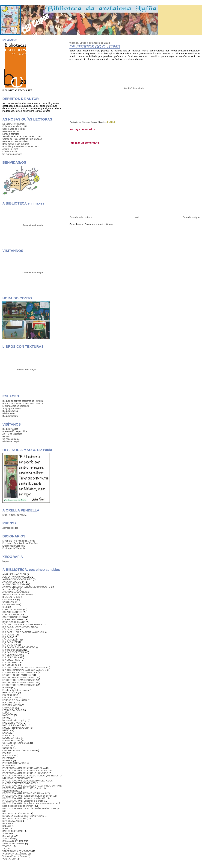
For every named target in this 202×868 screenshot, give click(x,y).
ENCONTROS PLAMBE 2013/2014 (20, 683)
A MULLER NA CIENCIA (14, 574)
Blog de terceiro (10, 416)
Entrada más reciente (81, 217)
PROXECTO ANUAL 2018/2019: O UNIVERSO (25, 773)
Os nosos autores (11, 439)
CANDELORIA (9, 599)
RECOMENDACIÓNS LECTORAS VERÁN (23, 816)
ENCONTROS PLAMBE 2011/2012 (20, 680)
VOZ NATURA (9, 859)
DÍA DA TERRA (10, 645)
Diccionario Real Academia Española (20, 543)
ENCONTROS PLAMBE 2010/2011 (20, 677)
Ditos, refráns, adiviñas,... (15, 515)
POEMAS (7, 758)
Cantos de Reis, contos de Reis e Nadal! (22, 139)
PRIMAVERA (9, 766)
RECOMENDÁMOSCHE (14, 818)
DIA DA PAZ (8, 635)
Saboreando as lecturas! (14, 129)
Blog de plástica (10, 411)
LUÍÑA (6, 713)
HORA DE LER (10, 703)
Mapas (6, 561)
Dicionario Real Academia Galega (19, 541)
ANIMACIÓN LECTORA (14, 584)
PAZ (4, 753)
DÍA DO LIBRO (10, 665)
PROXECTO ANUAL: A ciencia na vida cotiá (24, 798)
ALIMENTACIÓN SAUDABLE (17, 577)
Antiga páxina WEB (12, 408)
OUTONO (111, 122)
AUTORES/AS (9, 589)
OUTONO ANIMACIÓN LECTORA (19, 750)
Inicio (137, 217)
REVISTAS (8, 823)
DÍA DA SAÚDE (10, 642)
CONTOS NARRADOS (13, 617)
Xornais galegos (10, 528)
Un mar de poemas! (12, 154)
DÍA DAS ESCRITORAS (14, 652)
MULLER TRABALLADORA (16, 728)
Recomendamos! (11, 131)
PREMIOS (7, 761)
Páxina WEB (9, 413)
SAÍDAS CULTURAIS (13, 831)
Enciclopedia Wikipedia (14, 548)
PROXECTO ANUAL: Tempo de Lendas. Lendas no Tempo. (31, 808)
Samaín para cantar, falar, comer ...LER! (22, 136)
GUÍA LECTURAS (11, 698)
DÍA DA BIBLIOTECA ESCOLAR (18, 627)
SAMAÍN (7, 834)
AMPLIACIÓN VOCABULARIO (17, 579)
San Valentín (9, 836)
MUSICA (7, 730)
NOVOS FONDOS (11, 740)
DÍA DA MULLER (11, 630)
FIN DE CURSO (10, 695)
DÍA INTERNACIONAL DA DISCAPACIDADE (24, 670)
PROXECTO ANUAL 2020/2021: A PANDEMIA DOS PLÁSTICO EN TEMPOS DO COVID (28, 782)
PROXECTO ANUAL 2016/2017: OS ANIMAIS (25, 771)
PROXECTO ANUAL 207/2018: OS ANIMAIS (24, 793)
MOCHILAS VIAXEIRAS (14, 725)
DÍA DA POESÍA (10, 640)
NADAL (6, 733)
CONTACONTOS (11, 615)
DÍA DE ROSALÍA (11, 657)
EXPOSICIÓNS (10, 693)
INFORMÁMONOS (12, 705)
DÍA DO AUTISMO (11, 660)
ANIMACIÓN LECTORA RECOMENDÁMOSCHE (26, 587)
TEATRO (7, 846)
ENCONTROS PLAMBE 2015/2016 (20, 685)
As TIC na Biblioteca (12, 434)
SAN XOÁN (8, 839)
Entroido (6, 688)
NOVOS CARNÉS (11, 738)
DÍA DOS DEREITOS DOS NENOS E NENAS (25, 667)
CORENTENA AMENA (13, 620)
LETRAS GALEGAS (12, 710)
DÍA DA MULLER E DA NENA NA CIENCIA (23, 632)
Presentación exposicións (15, 431)
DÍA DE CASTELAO (12, 655)
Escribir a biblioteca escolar (16, 690)
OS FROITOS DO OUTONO (95, 47)
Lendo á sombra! (11, 134)
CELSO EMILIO (10, 604)
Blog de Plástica (10, 429)
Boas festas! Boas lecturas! (16, 144)
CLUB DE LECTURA (12, 610)
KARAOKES (8, 708)
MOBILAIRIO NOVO (12, 723)
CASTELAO (8, 602)
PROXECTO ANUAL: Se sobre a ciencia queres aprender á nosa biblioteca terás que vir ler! (31, 805)
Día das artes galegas (13, 650)
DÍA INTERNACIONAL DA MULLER (20, 672)
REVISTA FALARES (12, 821)
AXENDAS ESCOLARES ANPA (18, 594)
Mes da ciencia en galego (15, 720)
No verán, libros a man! (14, 124)
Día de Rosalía (10, 152)
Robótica (7, 826)
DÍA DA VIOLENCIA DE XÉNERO (19, 647)
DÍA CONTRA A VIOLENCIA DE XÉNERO (23, 625)
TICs (5, 849)
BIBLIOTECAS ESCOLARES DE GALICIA (23, 403)
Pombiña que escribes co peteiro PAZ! (21, 146)
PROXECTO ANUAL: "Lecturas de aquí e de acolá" (27, 796)
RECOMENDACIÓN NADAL (16, 813)
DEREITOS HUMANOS (14, 622)
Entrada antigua (191, 217)
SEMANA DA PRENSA (13, 844)
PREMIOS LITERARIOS (14, 763)
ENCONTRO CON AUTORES (17, 675)
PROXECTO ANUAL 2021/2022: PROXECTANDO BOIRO (31, 786)
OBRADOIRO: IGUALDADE (16, 743)
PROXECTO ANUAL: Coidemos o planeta (23, 801)
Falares (6, 436)
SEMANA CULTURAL (13, 841)
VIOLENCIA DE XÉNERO (15, 854)
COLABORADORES (12, 612)
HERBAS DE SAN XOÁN (15, 700)
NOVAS (6, 735)
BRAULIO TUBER (11, 597)
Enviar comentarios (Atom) (99, 224)
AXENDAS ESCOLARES (15, 592)
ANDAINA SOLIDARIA (13, 582)
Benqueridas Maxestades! (15, 141)
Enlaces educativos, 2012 (15, 126)
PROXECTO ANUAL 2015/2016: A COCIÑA (24, 768)
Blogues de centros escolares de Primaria (23, 401)
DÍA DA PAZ (8, 637)
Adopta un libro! (10, 149)
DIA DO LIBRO (10, 662)
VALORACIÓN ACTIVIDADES (17, 851)
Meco (5, 718)
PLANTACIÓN (9, 756)
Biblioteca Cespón (11, 441)
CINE (5, 607)
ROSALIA (7, 829)
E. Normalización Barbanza (16, 406)
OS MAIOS (8, 745)
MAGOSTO (8, 715)
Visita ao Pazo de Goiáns (15, 856)
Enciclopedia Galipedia (13, 546)
